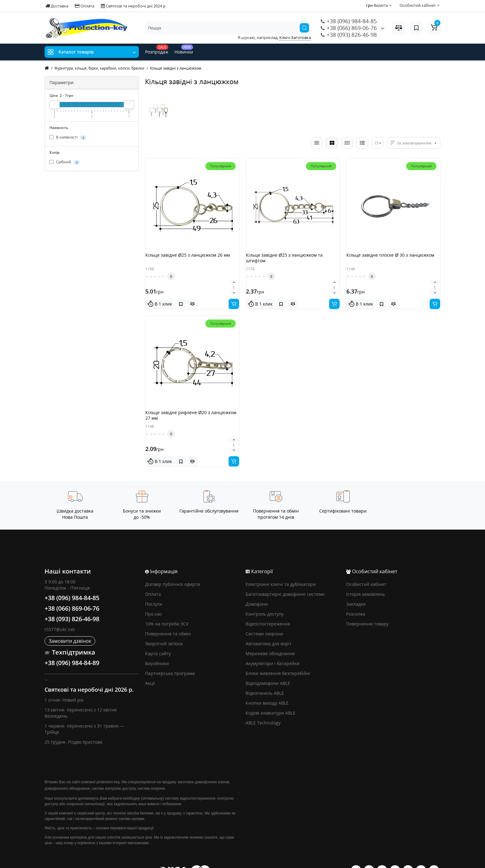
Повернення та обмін (168, 618)
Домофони (257, 589)
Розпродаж (157, 50)
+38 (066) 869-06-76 (349, 28)
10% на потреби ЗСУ (167, 608)
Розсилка (356, 598)
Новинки (184, 50)
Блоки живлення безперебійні (278, 658)
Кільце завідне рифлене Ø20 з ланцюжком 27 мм (184, 410)
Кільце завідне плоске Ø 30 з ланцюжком (383, 261)
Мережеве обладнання (270, 638)
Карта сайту (158, 638)
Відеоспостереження (268, 608)
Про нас (154, 598)
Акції (150, 668)
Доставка (57, 6)
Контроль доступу (265, 598)
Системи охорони (264, 618)
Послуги (154, 589)
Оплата (85, 6)
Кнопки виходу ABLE (267, 688)
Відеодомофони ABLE (268, 668)
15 (376, 143)
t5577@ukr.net (60, 614)
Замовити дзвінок (70, 625)
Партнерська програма (170, 658)
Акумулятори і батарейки (273, 648)
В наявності (68, 137)
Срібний (65, 162)
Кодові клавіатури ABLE (270, 697)
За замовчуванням (414, 143)
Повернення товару (367, 608)
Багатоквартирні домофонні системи (285, 579)
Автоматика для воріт (269, 628)
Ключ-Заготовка (295, 37)
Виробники (157, 648)
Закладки (356, 589)
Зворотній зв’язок (164, 628)
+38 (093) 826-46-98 (349, 35)
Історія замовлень (365, 579)
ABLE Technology (263, 707)
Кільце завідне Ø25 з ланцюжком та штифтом (290, 261)
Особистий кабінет (366, 569)
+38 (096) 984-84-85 (349, 21)
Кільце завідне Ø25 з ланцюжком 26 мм (190, 261)
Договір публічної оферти (173, 569)
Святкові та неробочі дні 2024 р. (134, 6)
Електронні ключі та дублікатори (281, 569)
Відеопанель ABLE (265, 678)
